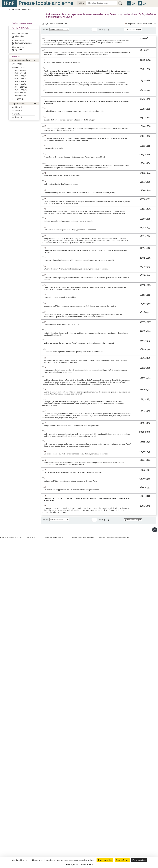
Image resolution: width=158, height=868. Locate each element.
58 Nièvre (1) (17, 117)
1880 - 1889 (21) (21, 93)
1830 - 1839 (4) (20, 79)
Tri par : (46, 30)
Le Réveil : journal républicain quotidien (60, 297)
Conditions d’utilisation (54, 538)
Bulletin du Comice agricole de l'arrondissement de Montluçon (69, 120)
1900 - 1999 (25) (18, 99)
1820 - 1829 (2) (20, 76)
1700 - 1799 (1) (17, 64)
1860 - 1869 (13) (21, 87)
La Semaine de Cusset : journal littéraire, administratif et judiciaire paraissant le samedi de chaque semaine (87, 93)
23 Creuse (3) (17, 111)
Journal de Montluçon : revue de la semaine (62, 175)
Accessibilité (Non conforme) (83, 538)
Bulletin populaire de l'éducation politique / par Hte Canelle (68, 221)
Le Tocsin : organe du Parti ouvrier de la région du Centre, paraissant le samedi (76, 454)
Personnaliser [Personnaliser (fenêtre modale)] (139, 860)
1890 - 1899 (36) (21, 95)
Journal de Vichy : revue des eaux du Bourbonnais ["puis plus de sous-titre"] (74, 157)
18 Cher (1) (16, 114)
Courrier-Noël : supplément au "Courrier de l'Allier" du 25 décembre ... (72, 490)
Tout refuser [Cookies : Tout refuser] (122, 860)
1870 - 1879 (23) (21, 90)
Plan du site (30, 538)
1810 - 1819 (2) (20, 73)
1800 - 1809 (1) (20, 70)
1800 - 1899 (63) (18, 67)
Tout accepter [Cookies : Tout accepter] (105, 860)
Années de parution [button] (21, 60)
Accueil (12, 9)
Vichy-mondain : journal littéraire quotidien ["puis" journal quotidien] (71, 425)
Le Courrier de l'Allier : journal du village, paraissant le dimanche (70, 230)
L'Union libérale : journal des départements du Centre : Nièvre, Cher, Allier (74, 111)
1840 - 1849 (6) (20, 81)
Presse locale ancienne (46, 3)
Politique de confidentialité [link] (79, 864)
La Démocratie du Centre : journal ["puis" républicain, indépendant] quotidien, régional (79, 343)
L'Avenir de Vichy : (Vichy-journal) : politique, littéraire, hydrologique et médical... (77, 269)
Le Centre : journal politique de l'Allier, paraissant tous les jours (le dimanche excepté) (79, 260)
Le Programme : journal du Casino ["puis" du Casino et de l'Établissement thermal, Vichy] (79, 193)
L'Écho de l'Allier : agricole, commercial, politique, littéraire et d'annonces (74, 352)
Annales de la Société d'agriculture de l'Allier (62, 62)
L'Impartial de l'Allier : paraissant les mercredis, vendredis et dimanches (73, 472)
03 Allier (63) (17, 107)
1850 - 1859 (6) (20, 84)
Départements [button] (18, 103)
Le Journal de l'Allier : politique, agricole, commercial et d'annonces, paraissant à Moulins (80, 306)
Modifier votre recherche (22, 23)
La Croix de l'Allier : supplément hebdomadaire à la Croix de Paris (70, 481)
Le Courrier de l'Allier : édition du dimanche (61, 324)
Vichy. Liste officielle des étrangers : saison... (62, 184)
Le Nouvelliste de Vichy (53, 148)
